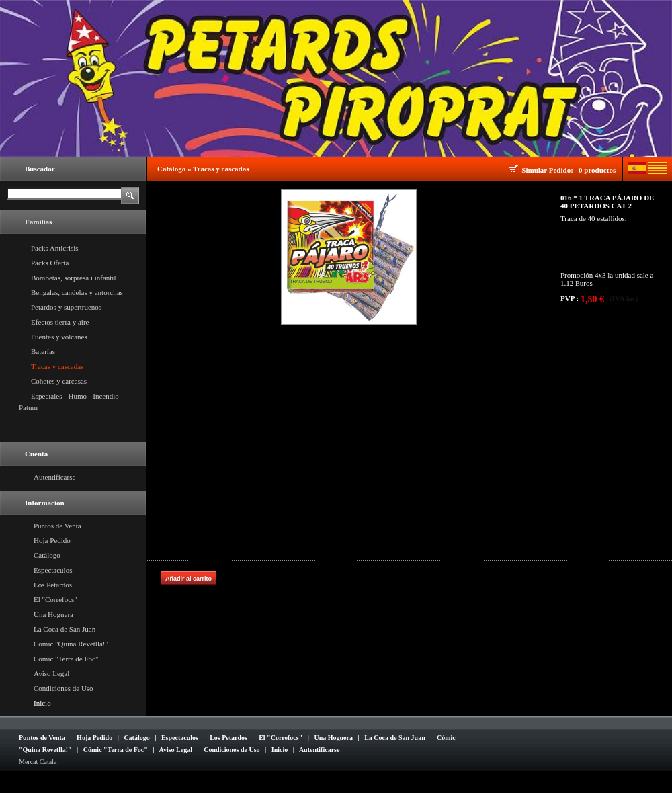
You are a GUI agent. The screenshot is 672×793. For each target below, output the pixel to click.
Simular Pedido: (549, 170)
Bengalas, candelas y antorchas (77, 292)
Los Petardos (53, 585)
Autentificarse (54, 477)
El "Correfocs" (55, 599)
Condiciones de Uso (64, 688)
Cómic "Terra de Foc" (66, 659)
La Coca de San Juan (65, 629)
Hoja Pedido (52, 540)
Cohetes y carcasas (59, 381)
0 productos (597, 170)
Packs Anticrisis (55, 248)
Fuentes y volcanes (59, 337)
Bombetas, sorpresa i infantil (73, 278)
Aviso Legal (51, 673)
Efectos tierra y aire (60, 322)
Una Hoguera (53, 614)
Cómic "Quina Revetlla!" (71, 644)
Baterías (43, 351)
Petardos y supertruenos (66, 307)
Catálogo (47, 555)
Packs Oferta (50, 263)
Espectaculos (53, 570)
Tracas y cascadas (57, 366)
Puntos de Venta (57, 526)
